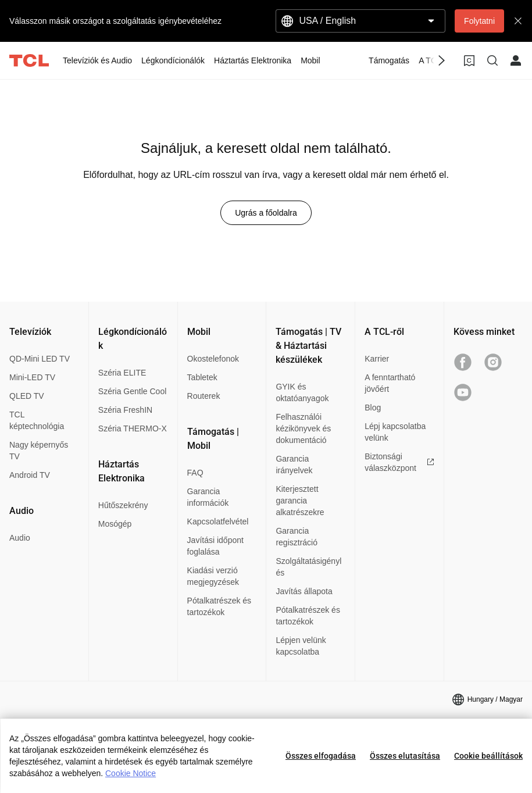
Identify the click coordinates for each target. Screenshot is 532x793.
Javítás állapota (304, 591)
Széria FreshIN (125, 410)
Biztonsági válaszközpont (399, 462)
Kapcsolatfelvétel (218, 521)
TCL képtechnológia (37, 420)
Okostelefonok (213, 359)
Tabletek (202, 377)
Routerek (204, 396)
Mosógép (115, 524)
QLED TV (27, 396)
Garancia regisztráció (297, 537)
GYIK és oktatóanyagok (302, 392)
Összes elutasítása (405, 756)
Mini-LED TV (32, 377)
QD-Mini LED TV (40, 359)
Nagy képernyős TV (39, 451)
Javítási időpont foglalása (215, 546)
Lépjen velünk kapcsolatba (301, 646)
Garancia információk (208, 497)
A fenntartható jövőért (390, 383)
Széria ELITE (122, 373)
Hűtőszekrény (123, 505)
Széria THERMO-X (133, 428)
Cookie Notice (131, 773)
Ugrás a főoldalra (266, 213)
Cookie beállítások (488, 756)
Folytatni (479, 21)
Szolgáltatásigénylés (308, 567)
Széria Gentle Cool (133, 391)
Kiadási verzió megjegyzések (213, 576)
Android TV (30, 475)
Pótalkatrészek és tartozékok (219, 606)
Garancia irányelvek (294, 465)
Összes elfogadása (321, 756)
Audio (20, 538)
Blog (373, 408)
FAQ (195, 473)
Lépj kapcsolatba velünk (395, 432)
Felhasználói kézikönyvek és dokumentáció (303, 428)
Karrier (377, 359)
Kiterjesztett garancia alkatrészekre (300, 501)
